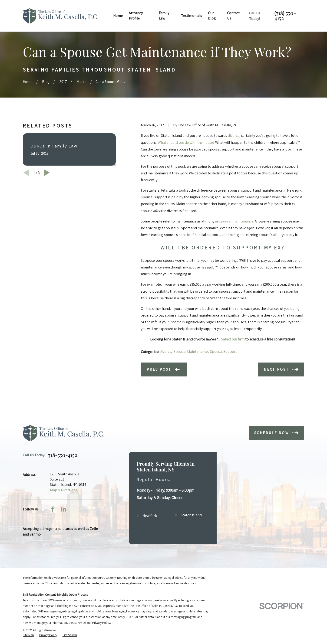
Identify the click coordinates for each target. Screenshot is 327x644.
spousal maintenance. (237, 221)
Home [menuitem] (118, 16)
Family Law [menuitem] (164, 16)
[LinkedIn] (64, 509)
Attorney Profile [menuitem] (136, 16)
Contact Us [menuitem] (233, 16)
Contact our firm (231, 339)
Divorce (165, 351)
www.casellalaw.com (159, 600)
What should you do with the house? (186, 142)
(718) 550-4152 (285, 16)
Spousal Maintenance (191, 351)
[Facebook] (53, 509)
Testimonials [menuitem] (192, 16)
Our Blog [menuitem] (212, 16)
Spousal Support (223, 351)
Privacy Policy (101, 623)
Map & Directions (64, 490)
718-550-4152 (63, 455)
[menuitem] (28, 635)
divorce (234, 136)
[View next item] (47, 173)
